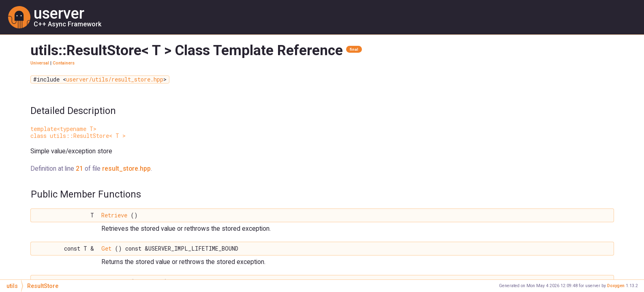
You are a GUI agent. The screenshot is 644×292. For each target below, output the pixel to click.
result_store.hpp (126, 169)
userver (59, 13)
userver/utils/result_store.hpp (115, 79)
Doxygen (616, 286)
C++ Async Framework (67, 24)
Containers (64, 63)
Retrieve (114, 215)
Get (106, 249)
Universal (40, 63)
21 (79, 169)
